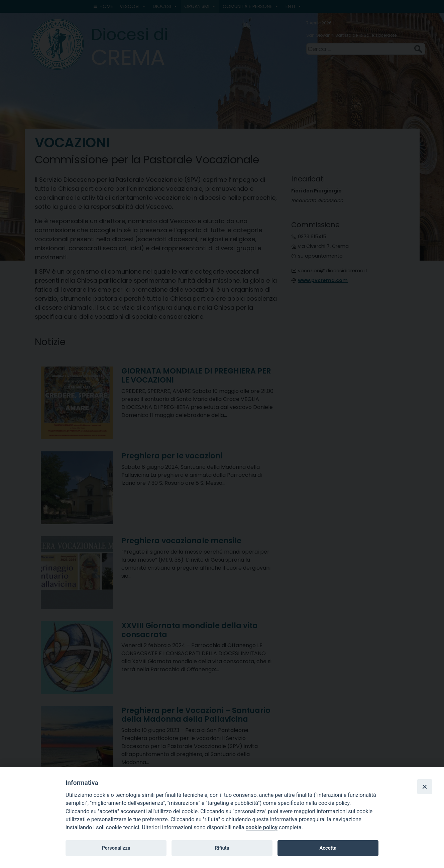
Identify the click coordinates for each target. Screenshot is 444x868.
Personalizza (116, 848)
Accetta (328, 848)
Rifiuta (222, 848)
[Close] (425, 786)
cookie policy (262, 827)
